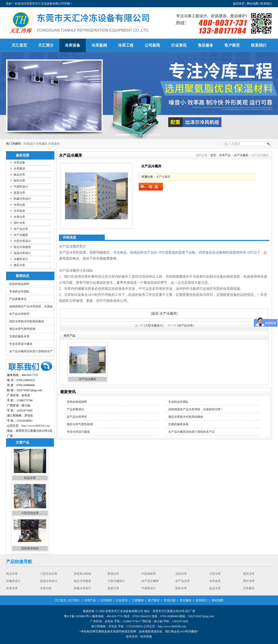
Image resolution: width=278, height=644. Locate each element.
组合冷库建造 (22, 247)
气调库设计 (21, 187)
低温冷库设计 (22, 253)
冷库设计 (29, 144)
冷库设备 (73, 45)
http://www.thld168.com (36, 426)
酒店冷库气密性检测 (22, 329)
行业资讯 (179, 45)
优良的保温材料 (19, 284)
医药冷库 (19, 181)
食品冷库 (19, 175)
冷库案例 (99, 45)
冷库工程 (126, 45)
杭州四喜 (146, 637)
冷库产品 (225, 155)
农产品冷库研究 (19, 314)
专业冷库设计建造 (21, 344)
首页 (213, 155)
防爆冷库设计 (22, 199)
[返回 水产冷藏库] (164, 314)
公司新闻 (152, 45)
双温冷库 (113, 574)
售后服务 (205, 45)
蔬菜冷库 (19, 193)
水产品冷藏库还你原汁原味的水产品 (191, 432)
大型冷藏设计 (116, 581)
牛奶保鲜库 (149, 574)
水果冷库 (19, 217)
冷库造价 (54, 144)
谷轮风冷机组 (30, 549)
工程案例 (138, 600)
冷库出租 (19, 205)
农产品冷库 (21, 229)
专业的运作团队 (19, 291)
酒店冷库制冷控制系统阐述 (27, 321)
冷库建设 (19, 169)
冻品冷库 (181, 574)
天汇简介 (46, 45)
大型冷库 (215, 574)
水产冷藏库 (21, 235)
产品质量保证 (18, 299)
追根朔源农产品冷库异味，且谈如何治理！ (196, 409)
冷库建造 (42, 144)
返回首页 (239, 4)
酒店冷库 (19, 265)
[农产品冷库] (185, 326)
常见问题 (170, 600)
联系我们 (266, 4)
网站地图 (253, 4)
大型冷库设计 (22, 241)
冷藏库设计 (21, 259)
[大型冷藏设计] (154, 326)
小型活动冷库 (30, 514)
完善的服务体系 (19, 336)
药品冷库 (30, 479)
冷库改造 (19, 211)
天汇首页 (19, 45)
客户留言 (232, 45)
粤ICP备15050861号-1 (78, 616)
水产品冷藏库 (88, 379)
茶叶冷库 (19, 223)
